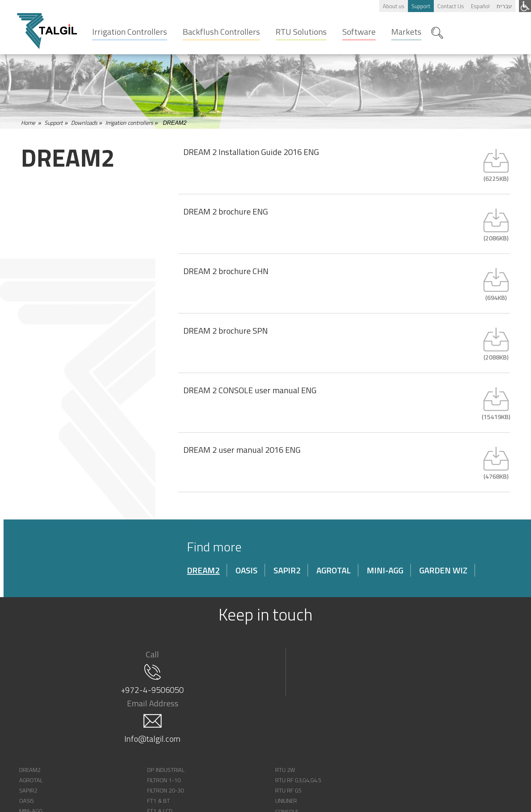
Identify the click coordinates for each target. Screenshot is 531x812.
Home (28, 126)
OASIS (260, 575)
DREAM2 (216, 575)
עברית (504, 6)
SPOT (322, 741)
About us (393, 6)
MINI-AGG (398, 575)
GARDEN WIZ (457, 575)
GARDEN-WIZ (37, 782)
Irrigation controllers (129, 126)
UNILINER (228, 762)
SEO (367, 804)
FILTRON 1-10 (135, 741)
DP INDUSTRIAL (137, 731)
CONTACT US (428, 741)
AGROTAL (347, 575)
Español (480, 6)
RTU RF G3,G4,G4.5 (240, 741)
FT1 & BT (130, 762)
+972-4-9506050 (143, 689)
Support (421, 6)
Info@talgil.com (388, 689)
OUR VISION (427, 731)
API (319, 762)
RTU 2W (227, 731)
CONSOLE (326, 731)
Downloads (84, 126)
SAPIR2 (300, 575)
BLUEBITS (326, 751)
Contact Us (450, 6)
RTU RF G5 (230, 751)
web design (342, 804)
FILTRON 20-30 (137, 751)
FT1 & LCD (131, 772)
